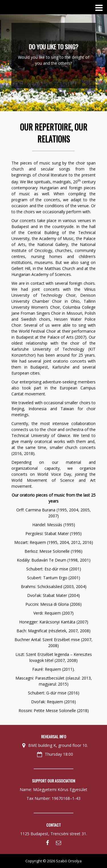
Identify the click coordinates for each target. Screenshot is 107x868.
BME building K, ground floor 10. (55, 745)
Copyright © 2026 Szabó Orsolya (53, 861)
